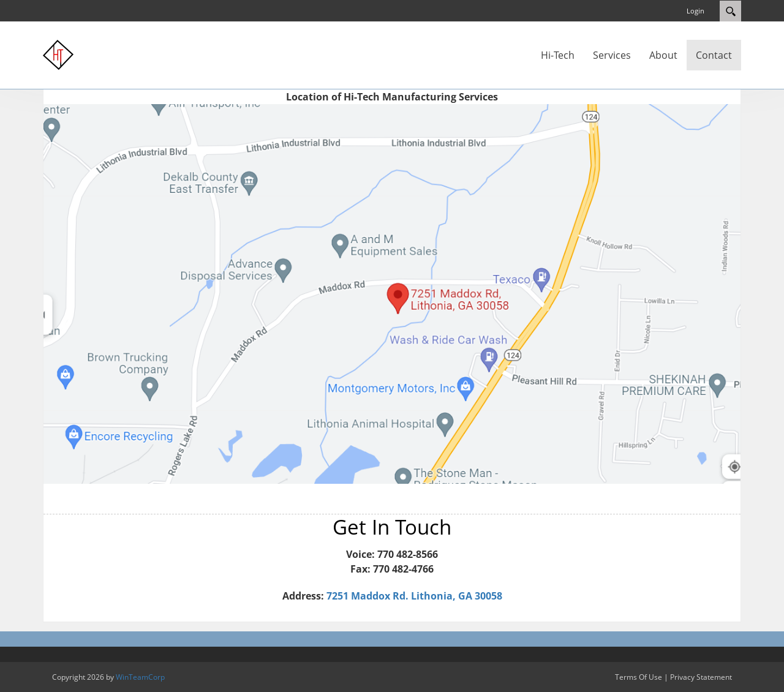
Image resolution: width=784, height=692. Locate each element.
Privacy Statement (701, 677)
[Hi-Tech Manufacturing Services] (58, 54)
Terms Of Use (639, 677)
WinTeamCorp (140, 677)
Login (695, 11)
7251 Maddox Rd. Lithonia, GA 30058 (414, 596)
